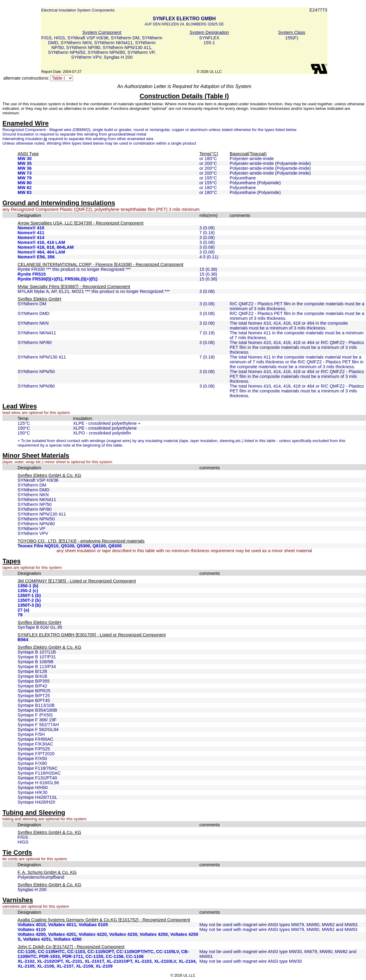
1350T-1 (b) (29, 595)
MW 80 (25, 183)
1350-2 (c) (28, 591)
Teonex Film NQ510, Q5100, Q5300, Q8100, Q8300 (70, 546)
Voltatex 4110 (32, 929)
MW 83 (25, 192)
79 (20, 615)
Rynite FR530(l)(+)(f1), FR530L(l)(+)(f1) (58, 279)
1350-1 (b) (28, 586)
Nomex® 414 (31, 238)
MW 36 (25, 168)
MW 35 (25, 163)
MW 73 (25, 173)
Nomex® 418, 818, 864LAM (46, 247)
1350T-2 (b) (29, 600)
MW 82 (25, 188)
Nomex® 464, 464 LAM (41, 252)
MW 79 (25, 178)
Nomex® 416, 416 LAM (41, 242)
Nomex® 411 (31, 233)
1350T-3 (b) (29, 605)
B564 (23, 640)
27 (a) (23, 610)
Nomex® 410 (31, 228)
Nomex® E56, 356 (36, 257)
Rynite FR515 (32, 274)
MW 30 (25, 159)
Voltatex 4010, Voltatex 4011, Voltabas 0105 (63, 925)
